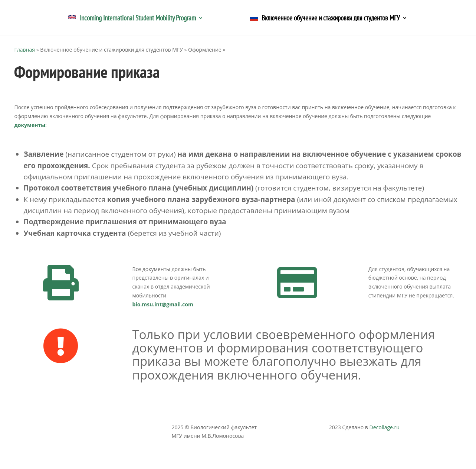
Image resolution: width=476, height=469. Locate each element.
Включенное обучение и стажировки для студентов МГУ (325, 19)
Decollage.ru (384, 427)
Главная (24, 50)
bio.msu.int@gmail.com (163, 304)
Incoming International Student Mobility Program (132, 19)
